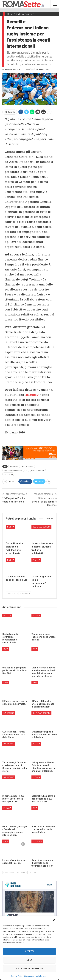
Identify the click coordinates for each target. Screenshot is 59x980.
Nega (29, 960)
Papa (6, 649)
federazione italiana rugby (13, 470)
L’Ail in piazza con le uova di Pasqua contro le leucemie (44, 502)
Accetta (29, 951)
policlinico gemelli (38, 470)
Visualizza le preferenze (29, 969)
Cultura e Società (41, 527)
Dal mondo (9, 713)
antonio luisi (14, 466)
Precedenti (12, 593)
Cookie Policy (17, 976)
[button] (54, 920)
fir (27, 470)
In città (10, 527)
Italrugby (32, 395)
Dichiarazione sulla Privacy (35, 976)
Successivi (25, 593)
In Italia (36, 615)
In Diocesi (37, 841)
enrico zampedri (28, 466)
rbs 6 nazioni (8, 474)
